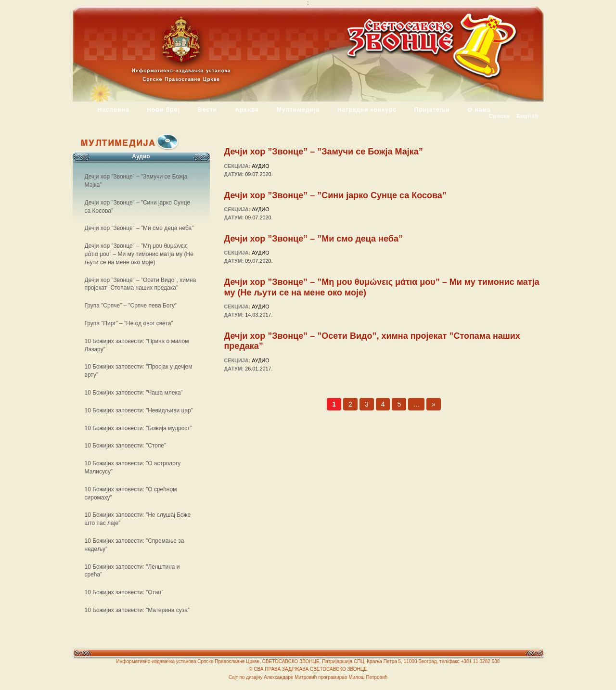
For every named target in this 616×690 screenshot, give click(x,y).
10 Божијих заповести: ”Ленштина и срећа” (132, 571)
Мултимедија (298, 110)
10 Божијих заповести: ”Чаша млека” (134, 393)
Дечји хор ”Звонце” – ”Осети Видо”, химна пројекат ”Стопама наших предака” (372, 341)
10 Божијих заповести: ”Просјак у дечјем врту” (139, 371)
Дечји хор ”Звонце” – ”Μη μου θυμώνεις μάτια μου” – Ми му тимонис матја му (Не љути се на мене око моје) (382, 287)
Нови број (164, 110)
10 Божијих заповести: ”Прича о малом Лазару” (137, 345)
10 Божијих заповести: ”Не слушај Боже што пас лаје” (138, 519)
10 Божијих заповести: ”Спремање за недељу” (135, 545)
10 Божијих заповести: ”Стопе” (126, 446)
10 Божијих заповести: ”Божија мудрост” (138, 428)
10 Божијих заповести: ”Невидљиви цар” (139, 410)
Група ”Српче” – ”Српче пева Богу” (131, 306)
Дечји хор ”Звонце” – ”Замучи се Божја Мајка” (324, 152)
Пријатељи (432, 110)
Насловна (114, 110)
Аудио (261, 166)
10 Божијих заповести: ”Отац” (124, 592)
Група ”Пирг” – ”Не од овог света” (129, 323)
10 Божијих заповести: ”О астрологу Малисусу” (133, 467)
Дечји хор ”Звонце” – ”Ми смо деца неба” (314, 239)
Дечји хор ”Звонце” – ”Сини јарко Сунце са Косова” (335, 195)
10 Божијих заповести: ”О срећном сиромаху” (131, 493)
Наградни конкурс (367, 110)
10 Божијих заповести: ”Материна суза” (137, 610)
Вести (207, 110)
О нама (479, 110)
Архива (247, 110)
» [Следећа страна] (434, 404)
